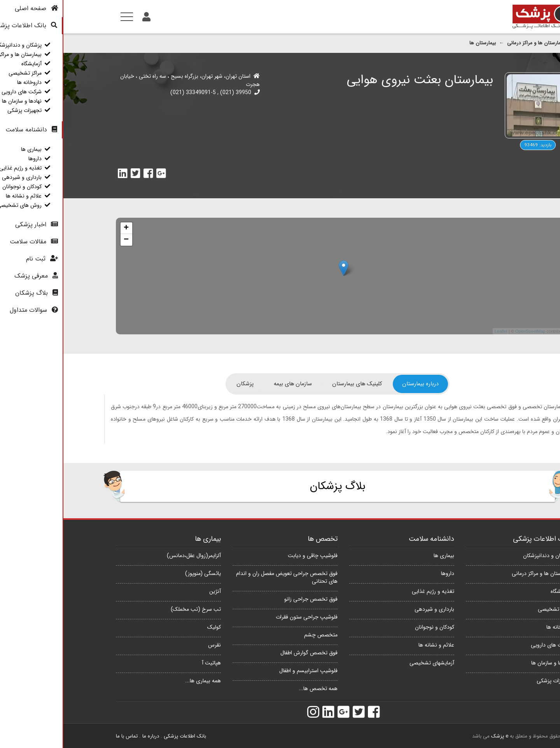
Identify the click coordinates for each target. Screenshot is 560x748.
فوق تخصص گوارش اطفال (246, 653)
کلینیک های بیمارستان (294, 384)
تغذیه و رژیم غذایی (370, 591)
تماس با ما (63, 736)
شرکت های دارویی (487, 645)
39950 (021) (171, 93)
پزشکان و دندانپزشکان (484, 556)
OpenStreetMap (467, 331)
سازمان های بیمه (229, 384)
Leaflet (438, 331)
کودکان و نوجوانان (371, 627)
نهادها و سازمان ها (488, 663)
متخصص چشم (257, 635)
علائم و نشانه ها (373, 645)
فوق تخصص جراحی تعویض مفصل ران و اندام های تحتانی (223, 577)
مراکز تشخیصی (491, 609)
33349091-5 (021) (130, 93)
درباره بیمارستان (357, 384)
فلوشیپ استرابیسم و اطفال (245, 671)
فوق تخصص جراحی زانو (248, 599)
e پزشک (436, 736)
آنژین (152, 591)
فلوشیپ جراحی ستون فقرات (243, 617)
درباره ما (87, 736)
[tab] (357, 384)
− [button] (63, 240)
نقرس (151, 645)
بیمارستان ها (419, 43)
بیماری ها (381, 556)
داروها (384, 573)
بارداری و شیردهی (371, 609)
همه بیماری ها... (140, 681)
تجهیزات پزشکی (490, 681)
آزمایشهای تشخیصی (368, 663)
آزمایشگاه (497, 591)
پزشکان (182, 384)
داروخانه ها (495, 627)
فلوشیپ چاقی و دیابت (249, 556)
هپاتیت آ (148, 663)
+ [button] (63, 228)
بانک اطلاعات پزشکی (122, 736)
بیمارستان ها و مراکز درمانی (472, 43)
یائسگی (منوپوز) (140, 573)
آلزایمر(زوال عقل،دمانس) (130, 556)
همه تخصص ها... (255, 689)
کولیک (151, 627)
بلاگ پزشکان (274, 486)
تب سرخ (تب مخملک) (132, 609)
